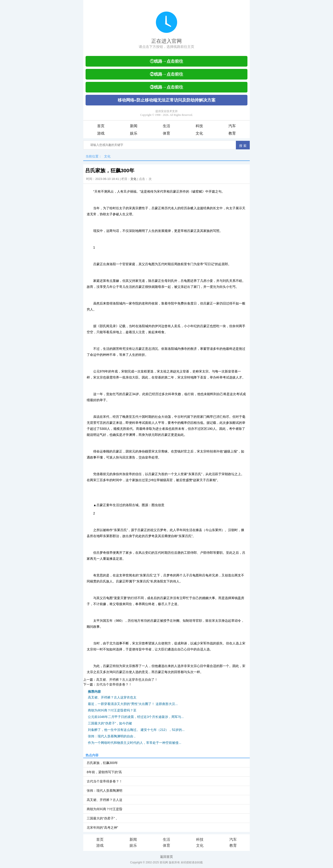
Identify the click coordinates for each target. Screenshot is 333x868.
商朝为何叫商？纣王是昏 (105, 809)
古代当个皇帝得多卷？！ (114, 684)
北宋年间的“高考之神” (102, 828)
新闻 (134, 126)
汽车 (232, 126)
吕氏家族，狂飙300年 (102, 763)
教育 (232, 133)
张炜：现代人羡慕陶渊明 (105, 791)
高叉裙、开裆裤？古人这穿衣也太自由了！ (127, 680)
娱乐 (134, 133)
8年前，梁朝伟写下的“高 (104, 772)
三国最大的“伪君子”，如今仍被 (110, 723)
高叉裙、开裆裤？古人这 (105, 800)
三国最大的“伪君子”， (102, 818)
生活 (166, 126)
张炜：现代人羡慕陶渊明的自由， (112, 736)
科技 (199, 126)
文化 (199, 133)
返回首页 (166, 857)
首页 (101, 126)
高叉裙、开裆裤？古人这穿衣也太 (112, 697)
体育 (166, 133)
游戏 (101, 133)
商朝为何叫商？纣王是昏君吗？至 (112, 710)
